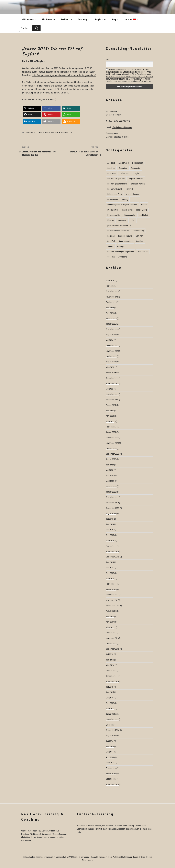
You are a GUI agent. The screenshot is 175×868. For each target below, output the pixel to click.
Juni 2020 (110, 465)
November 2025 (112, 297)
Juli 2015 (110, 687)
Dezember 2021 (112, 394)
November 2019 (112, 503)
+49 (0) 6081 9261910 (121, 121)
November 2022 (112, 383)
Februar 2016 (111, 671)
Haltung (125, 199)
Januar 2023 (111, 373)
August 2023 (111, 362)
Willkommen (29, 19)
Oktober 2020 (111, 448)
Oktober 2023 (111, 356)
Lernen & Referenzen (62, 132)
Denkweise (112, 173)
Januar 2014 (111, 774)
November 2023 (112, 351)
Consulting (123, 168)
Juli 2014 (110, 741)
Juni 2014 (110, 746)
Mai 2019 (110, 530)
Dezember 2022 (112, 378)
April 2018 (110, 573)
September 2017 (112, 606)
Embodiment (125, 173)
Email (108, 60)
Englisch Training (138, 184)
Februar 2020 (111, 486)
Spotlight (140, 241)
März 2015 (110, 708)
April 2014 (110, 757)
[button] (32, 108)
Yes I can (111, 257)
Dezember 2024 (112, 329)
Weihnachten (143, 252)
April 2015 (110, 703)
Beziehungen (138, 163)
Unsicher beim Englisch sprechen (121, 252)
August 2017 (111, 611)
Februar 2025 (111, 318)
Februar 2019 (111, 546)
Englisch (101, 19)
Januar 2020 (111, 492)
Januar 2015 (111, 714)
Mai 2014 (110, 752)
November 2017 (112, 600)
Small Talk (111, 241)
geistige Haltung (132, 194)
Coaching (84, 19)
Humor (144, 205)
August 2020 (111, 459)
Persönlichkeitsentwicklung (118, 231)
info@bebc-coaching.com (122, 127)
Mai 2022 (110, 389)
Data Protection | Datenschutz (120, 857)
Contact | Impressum (99, 857)
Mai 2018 (110, 568)
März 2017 (110, 627)
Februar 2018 (111, 584)
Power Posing (138, 231)
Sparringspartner (126, 241)
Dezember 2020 (112, 438)
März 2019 (110, 541)
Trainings (121, 246)
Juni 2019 (110, 524)
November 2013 (112, 784)
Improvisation (113, 210)
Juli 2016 (110, 654)
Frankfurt (129, 189)
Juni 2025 (110, 307)
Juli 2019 (110, 519)
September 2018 (112, 557)
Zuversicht (123, 257)
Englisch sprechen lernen (117, 184)
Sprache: (132, 19)
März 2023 (110, 367)
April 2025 (110, 313)
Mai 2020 (110, 470)
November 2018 (112, 551)
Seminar (139, 236)
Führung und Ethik (115, 194)
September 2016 (112, 649)
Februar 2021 (111, 427)
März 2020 (110, 481)
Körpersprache (129, 215)
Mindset (111, 220)
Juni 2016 (110, 660)
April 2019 (110, 535)
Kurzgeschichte (114, 215)
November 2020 (112, 443)
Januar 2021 (111, 432)
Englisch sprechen (136, 179)
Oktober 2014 (111, 725)
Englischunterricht (115, 189)
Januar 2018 (111, 589)
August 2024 (111, 335)
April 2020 (110, 476)
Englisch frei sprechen (116, 179)
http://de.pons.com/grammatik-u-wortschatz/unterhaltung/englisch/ (64, 75)
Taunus (110, 246)
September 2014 (112, 730)
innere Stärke (142, 210)
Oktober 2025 (111, 302)
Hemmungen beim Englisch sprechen (122, 205)
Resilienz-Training (125, 236)
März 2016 (110, 665)
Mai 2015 (110, 698)
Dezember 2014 (112, 719)
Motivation (122, 220)
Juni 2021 (110, 411)
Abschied (111, 163)
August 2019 (111, 513)
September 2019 (112, 508)
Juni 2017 (110, 616)
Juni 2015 (110, 692)
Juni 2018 (110, 562)
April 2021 (110, 416)
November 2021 (112, 400)
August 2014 (111, 736)
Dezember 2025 (112, 291)
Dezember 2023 (112, 345)
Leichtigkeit (144, 215)
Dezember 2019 (112, 497)
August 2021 (111, 405)
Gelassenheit (113, 199)
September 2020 (112, 454)
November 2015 (112, 681)
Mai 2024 (110, 340)
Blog (115, 19)
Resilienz (67, 19)
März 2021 (110, 421)
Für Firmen (49, 19)
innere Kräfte (127, 210)
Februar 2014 (111, 768)
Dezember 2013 (112, 779)
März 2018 (110, 578)
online (132, 220)
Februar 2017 (111, 633)
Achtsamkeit (124, 163)
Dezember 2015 (112, 676)
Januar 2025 (111, 324)
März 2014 (110, 763)
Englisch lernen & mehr (38, 132)
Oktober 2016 (111, 644)
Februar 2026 (111, 286)
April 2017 (110, 622)
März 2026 (110, 281)
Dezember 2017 (112, 595)
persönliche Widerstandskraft (119, 225)
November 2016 (112, 638)
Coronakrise (136, 168)
